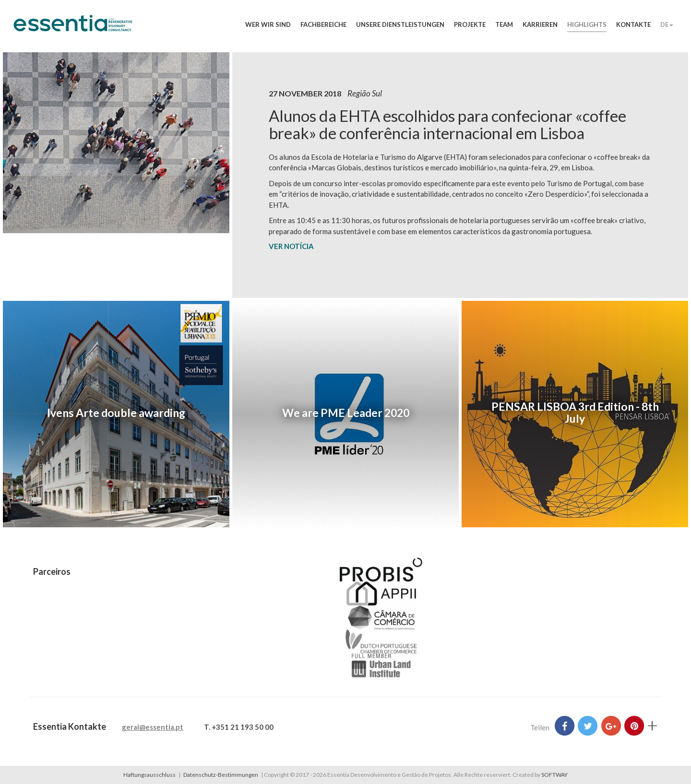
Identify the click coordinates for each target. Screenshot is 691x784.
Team (504, 24)
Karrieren (540, 24)
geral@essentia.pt (153, 727)
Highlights (587, 24)
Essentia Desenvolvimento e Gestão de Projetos (73, 28)
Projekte (470, 24)
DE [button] (667, 24)
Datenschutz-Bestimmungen (221, 775)
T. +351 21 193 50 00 (239, 727)
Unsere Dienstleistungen (400, 24)
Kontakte (633, 24)
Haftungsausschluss (149, 775)
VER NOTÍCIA (291, 246)
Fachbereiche (323, 24)
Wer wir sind (268, 24)
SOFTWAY (554, 775)
